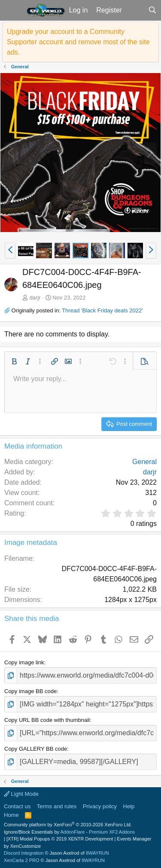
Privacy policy (100, 806)
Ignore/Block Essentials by (69, 832)
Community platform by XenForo (68, 825)
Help (129, 806)
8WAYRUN (97, 853)
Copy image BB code (30, 691)
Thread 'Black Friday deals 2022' (102, 310)
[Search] (152, 10)
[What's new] (135, 10)
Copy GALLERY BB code (36, 749)
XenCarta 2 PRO (22, 860)
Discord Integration (24, 853)
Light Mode (21, 794)
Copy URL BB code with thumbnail (47, 720)
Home (11, 815)
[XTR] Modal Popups (60, 839)
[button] (12, 10)
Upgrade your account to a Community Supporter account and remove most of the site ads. (78, 42)
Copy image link (24, 662)
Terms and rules (57, 806)
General (144, 462)
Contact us (17, 806)
